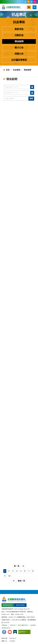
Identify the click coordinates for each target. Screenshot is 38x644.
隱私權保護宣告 (8, 605)
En (35, 2)
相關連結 (4, 625)
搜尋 (31, 98)
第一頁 (17, 566)
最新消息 (19, 29)
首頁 (6, 70)
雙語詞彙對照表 (23, 625)
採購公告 (19, 54)
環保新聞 (19, 41)
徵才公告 (19, 48)
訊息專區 (17, 70)
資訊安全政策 (20, 605)
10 (9, 576)
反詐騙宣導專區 (19, 60)
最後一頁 (21, 581)
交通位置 (13, 625)
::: (23, 2)
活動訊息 (19, 35)
